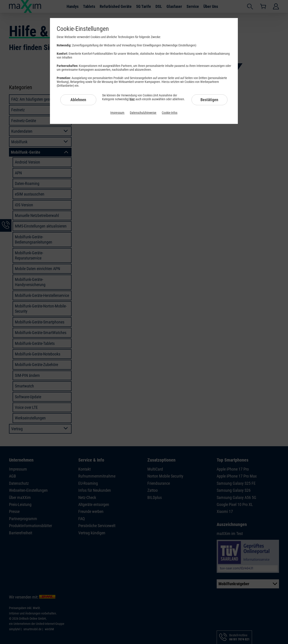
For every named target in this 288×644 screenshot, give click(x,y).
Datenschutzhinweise (143, 113)
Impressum (117, 113)
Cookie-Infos (170, 113)
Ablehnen (78, 100)
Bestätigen (209, 100)
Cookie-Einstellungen (83, 29)
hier (132, 99)
